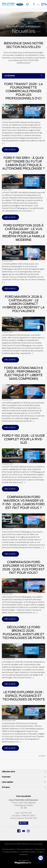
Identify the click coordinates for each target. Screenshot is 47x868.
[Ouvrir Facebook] (19, 831)
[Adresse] (35, 4)
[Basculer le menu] (42, 4)
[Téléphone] (28, 4)
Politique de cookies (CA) (12, 852)
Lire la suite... (10, 150)
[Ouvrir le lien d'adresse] (24, 805)
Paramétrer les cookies (28, 852)
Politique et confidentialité (25, 849)
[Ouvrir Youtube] (24, 831)
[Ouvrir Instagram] (28, 831)
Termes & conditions (8, 849)
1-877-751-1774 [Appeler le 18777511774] (26, 813)
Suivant (42, 756)
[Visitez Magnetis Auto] (24, 863)
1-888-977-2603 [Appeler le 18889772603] (28, 816)
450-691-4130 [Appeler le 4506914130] (31, 818)
